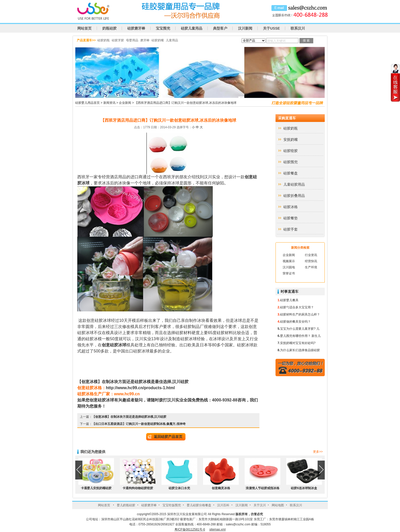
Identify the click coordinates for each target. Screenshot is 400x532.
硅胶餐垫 (291, 218)
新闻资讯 (109, 103)
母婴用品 (132, 40)
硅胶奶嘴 (158, 40)
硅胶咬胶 (291, 151)
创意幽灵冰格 (221, 488)
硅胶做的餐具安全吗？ (295, 322)
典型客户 (220, 28)
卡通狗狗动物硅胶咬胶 (138, 488)
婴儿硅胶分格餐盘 (199, 505)
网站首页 (84, 28)
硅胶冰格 (291, 207)
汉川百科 (223, 505)
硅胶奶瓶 (104, 40)
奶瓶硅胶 (109, 28)
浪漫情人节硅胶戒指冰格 (262, 488)
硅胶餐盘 (291, 173)
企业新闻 (125, 103)
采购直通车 (287, 118)
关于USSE (271, 28)
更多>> (318, 452)
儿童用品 (172, 40)
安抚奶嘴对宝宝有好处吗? (298, 343)
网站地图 (278, 505)
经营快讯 (311, 261)
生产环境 (311, 267)
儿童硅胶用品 (294, 184)
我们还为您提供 (93, 452)
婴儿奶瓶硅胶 (126, 505)
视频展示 (289, 261)
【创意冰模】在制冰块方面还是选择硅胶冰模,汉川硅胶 (129, 417)
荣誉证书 (289, 273)
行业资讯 (311, 255)
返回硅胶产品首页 (168, 437)
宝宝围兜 (163, 28)
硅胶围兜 (291, 162)
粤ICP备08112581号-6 (190, 529)
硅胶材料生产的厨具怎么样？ (300, 314)
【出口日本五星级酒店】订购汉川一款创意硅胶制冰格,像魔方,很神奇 (139, 424)
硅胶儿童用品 (192, 28)
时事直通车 (290, 292)
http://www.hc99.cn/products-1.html (140, 388)
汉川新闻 (245, 28)
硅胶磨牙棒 (136, 28)
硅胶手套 (291, 229)
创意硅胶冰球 (114, 345)
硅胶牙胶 (118, 40)
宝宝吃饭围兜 (172, 505)
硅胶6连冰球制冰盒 (304, 488)
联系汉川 (298, 28)
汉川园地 (289, 267)
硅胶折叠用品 (294, 196)
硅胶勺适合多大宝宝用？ (297, 307)
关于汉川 (260, 505)
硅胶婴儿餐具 (289, 300)
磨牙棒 (145, 40)
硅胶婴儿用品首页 (87, 103)
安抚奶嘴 (291, 140)
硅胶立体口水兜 (179, 488)
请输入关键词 (276, 41)
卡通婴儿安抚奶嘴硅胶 (96, 488)
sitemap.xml (217, 529)
